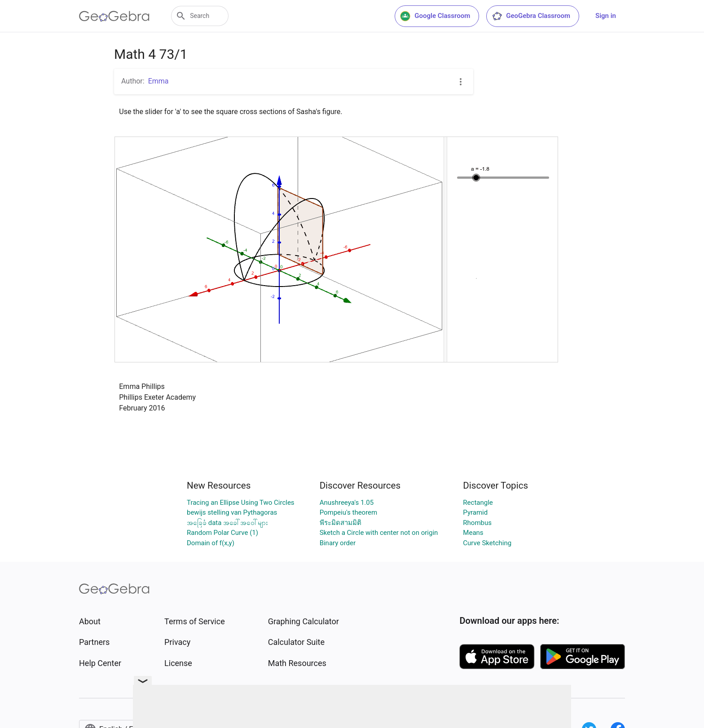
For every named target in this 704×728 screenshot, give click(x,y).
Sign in (606, 16)
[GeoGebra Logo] (114, 16)
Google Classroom (435, 16)
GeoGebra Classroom (531, 16)
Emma (158, 81)
